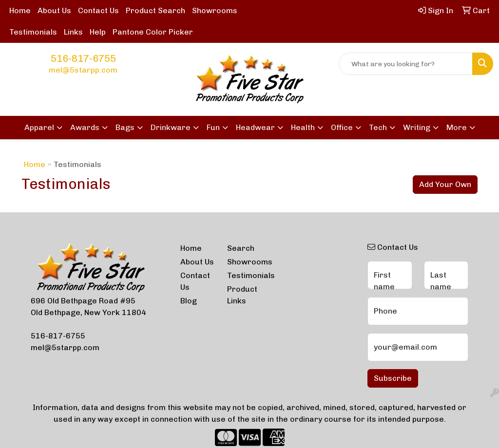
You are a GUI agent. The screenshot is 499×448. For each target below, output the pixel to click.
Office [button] (342, 127)
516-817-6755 (83, 58)
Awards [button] (85, 127)
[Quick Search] (406, 64)
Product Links (242, 295)
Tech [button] (378, 127)
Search (241, 248)
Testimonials (33, 32)
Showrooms (215, 10)
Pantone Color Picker (153, 32)
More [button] (457, 127)
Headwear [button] (255, 127)
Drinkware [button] (171, 127)
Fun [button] (213, 127)
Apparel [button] (39, 127)
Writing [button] (417, 127)
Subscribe (393, 378)
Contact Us (98, 10)
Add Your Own (445, 184)
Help (98, 32)
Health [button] (303, 127)
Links (73, 32)
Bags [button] (125, 127)
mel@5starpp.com (83, 70)
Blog (189, 301)
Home (20, 10)
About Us (54, 10)
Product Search (155, 10)
